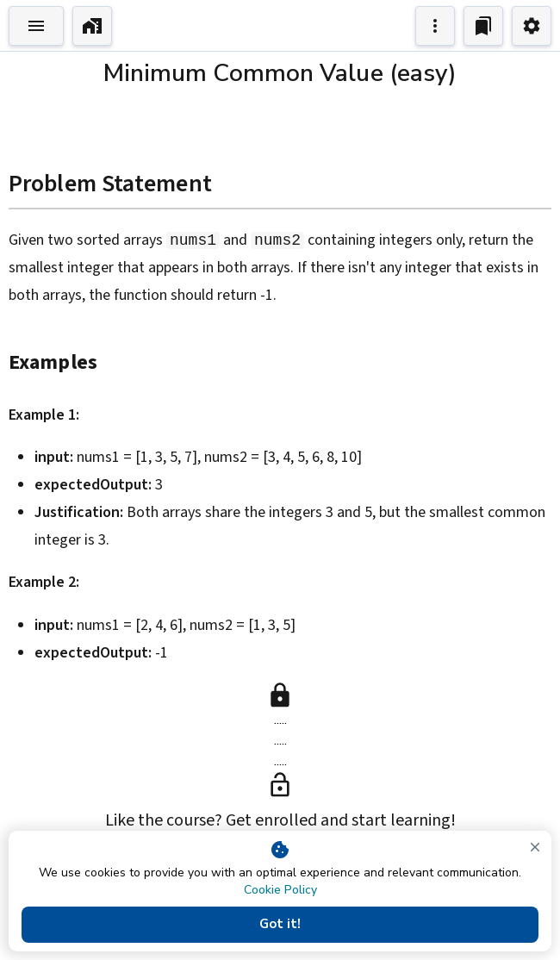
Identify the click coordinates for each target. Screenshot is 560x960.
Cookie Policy (280, 890)
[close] (535, 847)
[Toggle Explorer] (36, 26)
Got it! (280, 925)
